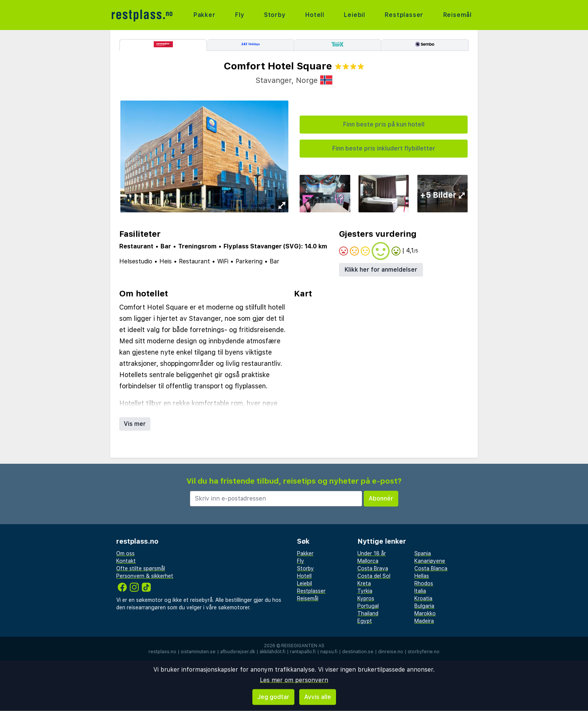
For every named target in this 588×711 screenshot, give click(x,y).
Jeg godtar (273, 697)
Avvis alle (318, 697)
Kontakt (126, 561)
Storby (275, 15)
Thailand (368, 613)
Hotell (315, 15)
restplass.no (162, 652)
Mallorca (368, 561)
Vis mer (135, 424)
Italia (420, 591)
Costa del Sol (374, 576)
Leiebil (355, 15)
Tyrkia (365, 591)
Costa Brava (373, 568)
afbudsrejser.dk (238, 652)
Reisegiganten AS (303, 646)
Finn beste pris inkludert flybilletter (384, 148)
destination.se (358, 652)
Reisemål (457, 15)
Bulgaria (424, 606)
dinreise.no (391, 652)
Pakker (205, 15)
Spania (423, 553)
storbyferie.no (424, 652)
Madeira (424, 621)
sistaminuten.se (198, 652)
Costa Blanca (431, 568)
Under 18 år (372, 553)
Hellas (422, 576)
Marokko (425, 613)
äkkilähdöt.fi (272, 652)
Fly (240, 15)
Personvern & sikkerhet (145, 576)
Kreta (364, 583)
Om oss (125, 553)
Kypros (366, 598)
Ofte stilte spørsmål (141, 568)
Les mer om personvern (294, 680)
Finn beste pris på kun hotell (384, 124)
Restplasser (404, 15)
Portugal (368, 606)
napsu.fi (329, 652)
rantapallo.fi (303, 652)
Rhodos (424, 583)
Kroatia (423, 598)
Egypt (365, 621)
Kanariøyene (430, 561)
